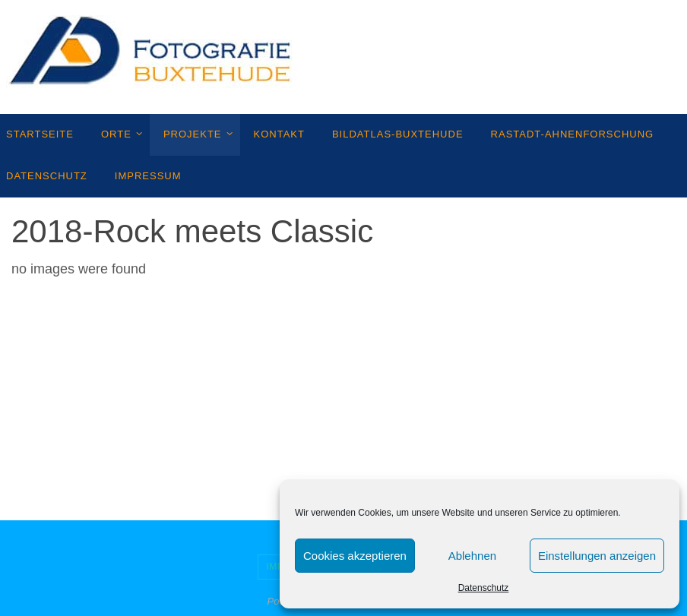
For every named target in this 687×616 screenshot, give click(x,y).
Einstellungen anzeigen (597, 556)
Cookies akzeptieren (355, 556)
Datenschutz (484, 588)
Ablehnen (472, 556)
